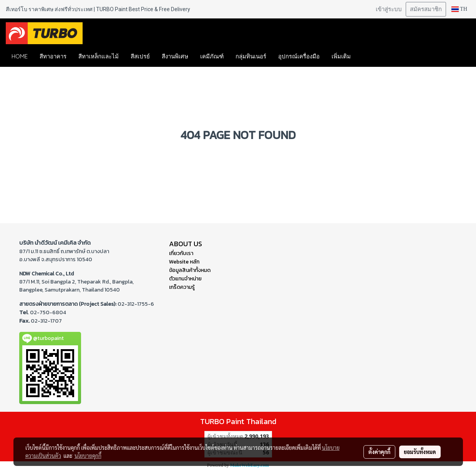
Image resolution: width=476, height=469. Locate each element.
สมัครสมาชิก (426, 9)
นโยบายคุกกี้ (88, 456)
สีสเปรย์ (140, 56)
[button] (368, 56)
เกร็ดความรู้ (182, 287)
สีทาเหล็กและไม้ (99, 56)
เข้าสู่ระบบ (389, 9)
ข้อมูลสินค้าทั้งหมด (190, 270)
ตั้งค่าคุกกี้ (379, 452)
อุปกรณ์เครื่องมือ (299, 56)
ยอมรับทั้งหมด (420, 452)
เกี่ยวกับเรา (181, 253)
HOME (20, 56)
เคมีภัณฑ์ (212, 56)
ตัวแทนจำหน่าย (185, 279)
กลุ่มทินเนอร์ (251, 56)
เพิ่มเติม (341, 56)
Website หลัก (184, 262)
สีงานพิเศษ (175, 56)
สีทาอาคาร (53, 56)
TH (459, 9)
